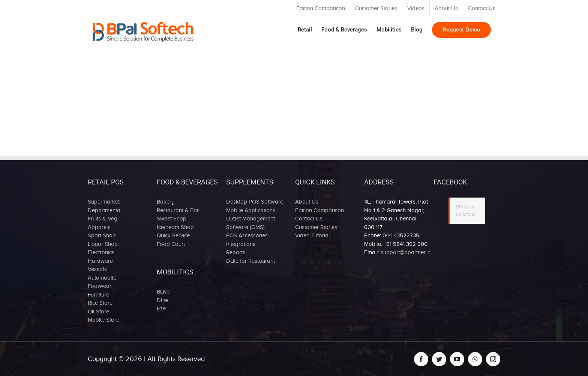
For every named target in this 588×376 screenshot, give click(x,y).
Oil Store (98, 312)
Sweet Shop (172, 219)
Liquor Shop (103, 244)
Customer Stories (316, 227)
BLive (163, 292)
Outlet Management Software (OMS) (250, 223)
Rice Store (100, 303)
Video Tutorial (313, 235)
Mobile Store (103, 320)
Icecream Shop (175, 227)
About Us (307, 202)
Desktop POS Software (255, 202)
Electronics (101, 252)
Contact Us (309, 219)
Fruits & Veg (103, 219)
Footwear (100, 286)
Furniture (98, 295)
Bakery (166, 202)
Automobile (102, 278)
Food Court (171, 244)
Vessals (97, 269)
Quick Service (173, 235)
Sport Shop (102, 235)
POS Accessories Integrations (247, 240)
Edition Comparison (319, 210)
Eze (161, 309)
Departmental (105, 210)
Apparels (99, 227)
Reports (236, 252)
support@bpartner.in (406, 252)
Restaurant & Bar (178, 210)
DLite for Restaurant (250, 261)
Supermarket (104, 202)
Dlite (162, 300)
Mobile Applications (251, 210)
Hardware (100, 261)
